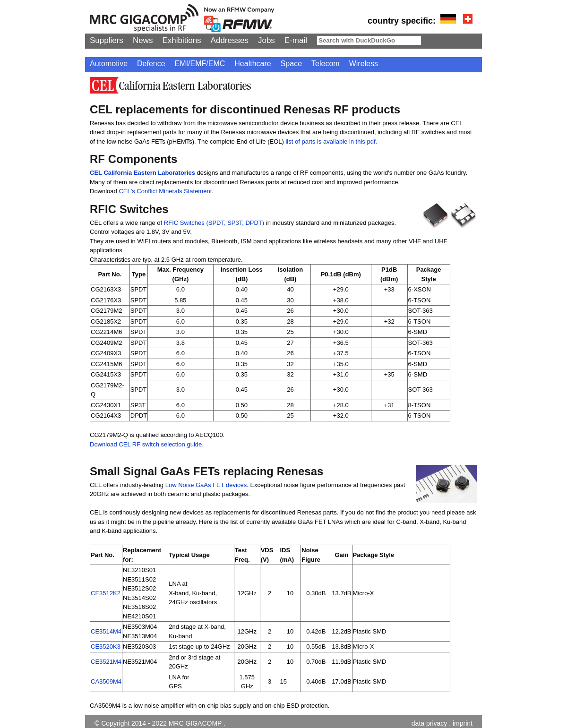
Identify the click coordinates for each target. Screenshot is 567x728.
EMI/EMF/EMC (200, 64)
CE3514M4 (106, 631)
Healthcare (253, 64)
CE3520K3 (106, 647)
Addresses (230, 40)
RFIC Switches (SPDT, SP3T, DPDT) (215, 223)
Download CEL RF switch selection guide (146, 444)
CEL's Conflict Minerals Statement (165, 191)
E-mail (296, 40)
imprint (463, 723)
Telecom (326, 64)
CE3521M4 (106, 662)
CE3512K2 (106, 593)
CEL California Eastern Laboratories (142, 173)
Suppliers (107, 40)
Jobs (266, 40)
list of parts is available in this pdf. (331, 141)
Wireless (364, 64)
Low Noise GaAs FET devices (206, 485)
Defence (151, 64)
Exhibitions (181, 40)
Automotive (109, 64)
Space (291, 64)
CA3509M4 (106, 681)
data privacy (429, 723)
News (143, 40)
